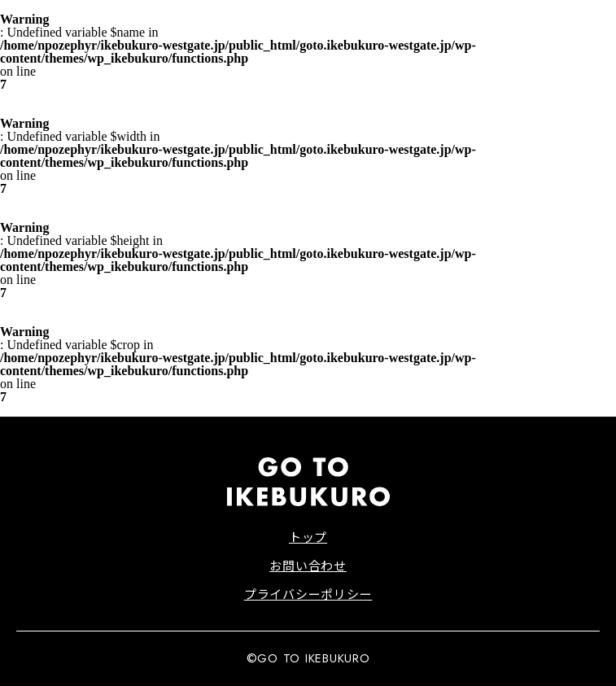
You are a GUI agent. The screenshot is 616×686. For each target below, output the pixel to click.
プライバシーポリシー (308, 594)
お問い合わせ (308, 565)
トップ (308, 537)
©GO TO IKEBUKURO (308, 658)
